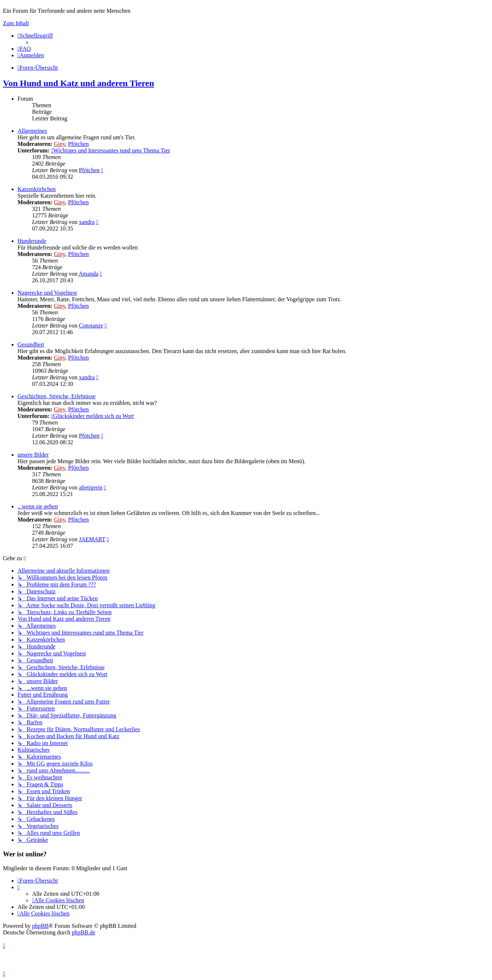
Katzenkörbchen (37, 189)
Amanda (89, 274)
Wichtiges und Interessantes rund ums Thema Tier (111, 150)
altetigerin (91, 487)
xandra (87, 222)
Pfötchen (79, 144)
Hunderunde (32, 241)
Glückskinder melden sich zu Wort (92, 416)
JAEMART (92, 539)
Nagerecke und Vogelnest (47, 293)
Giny (60, 144)
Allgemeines (32, 131)
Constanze (91, 326)
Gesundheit (31, 344)
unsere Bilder (33, 455)
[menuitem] (24, 49)
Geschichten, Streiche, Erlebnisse (56, 396)
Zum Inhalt (16, 23)
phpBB (40, 926)
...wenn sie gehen (38, 506)
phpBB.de (83, 932)
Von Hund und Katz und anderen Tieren (79, 83)
